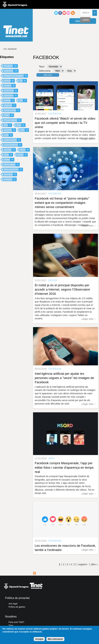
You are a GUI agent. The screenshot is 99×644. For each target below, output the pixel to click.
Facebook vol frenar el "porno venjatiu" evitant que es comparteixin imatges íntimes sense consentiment (62, 203)
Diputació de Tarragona (16, 76)
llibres (25, 150)
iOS (23, 100)
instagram (10, 179)
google (23, 155)
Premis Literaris (13, 120)
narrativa (10, 150)
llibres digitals (12, 165)
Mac (8, 125)
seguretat (10, 105)
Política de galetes (17, 607)
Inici (5, 49)
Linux (9, 135)
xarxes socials (12, 110)
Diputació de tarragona (15, 4)
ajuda (9, 155)
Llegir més (88, 139)
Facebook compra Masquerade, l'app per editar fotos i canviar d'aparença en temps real (64, 467)
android (10, 81)
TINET (9, 115)
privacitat (10, 130)
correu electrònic (13, 145)
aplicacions (11, 96)
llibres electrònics (14, 170)
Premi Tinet (11, 91)
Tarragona (11, 66)
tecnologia (11, 174)
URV (25, 130)
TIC (23, 81)
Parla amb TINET (16, 622)
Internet (10, 100)
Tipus (42, 67)
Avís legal (13, 604)
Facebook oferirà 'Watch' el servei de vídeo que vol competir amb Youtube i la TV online (65, 123)
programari (11, 71)
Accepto (39, 639)
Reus (21, 125)
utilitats (9, 160)
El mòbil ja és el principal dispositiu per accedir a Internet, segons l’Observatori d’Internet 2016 (62, 289)
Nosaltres (11, 617)
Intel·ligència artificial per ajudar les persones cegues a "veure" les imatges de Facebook (64, 378)
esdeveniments (13, 140)
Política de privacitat (17, 598)
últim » (94, 564)
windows (10, 86)
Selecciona (45, 71)
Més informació (55, 639)
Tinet (11, 625)
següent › (83, 564)
